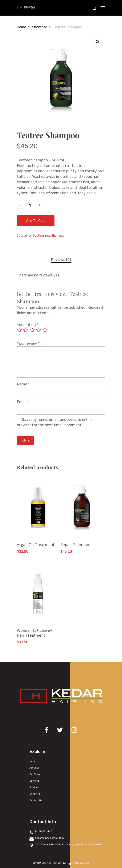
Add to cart (36, 221)
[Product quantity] (30, 205)
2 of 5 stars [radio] (26, 330)
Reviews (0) (61, 260)
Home (21, 27)
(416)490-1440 (41, 832)
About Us (34, 768)
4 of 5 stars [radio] (39, 330)
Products (34, 787)
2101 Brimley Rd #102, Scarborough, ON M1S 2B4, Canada (65, 845)
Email (23, 402)
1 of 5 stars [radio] (20, 330)
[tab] (61, 260)
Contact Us (36, 800)
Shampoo (40, 27)
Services (34, 781)
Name (23, 384)
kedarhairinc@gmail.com (47, 838)
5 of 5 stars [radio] (45, 330)
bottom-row (42, 236)
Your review (28, 343)
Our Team (35, 774)
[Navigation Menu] (103, 8)
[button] (98, 42)
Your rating (28, 325)
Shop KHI (35, 794)
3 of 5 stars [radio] (32, 330)
